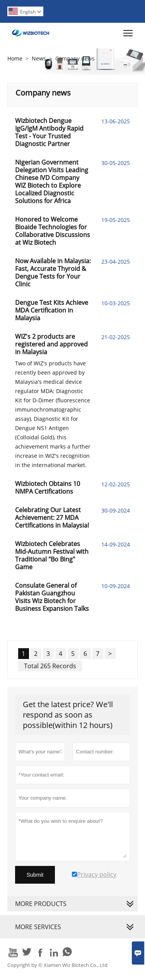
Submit (35, 875)
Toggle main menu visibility (129, 31)
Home (15, 58)
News (39, 58)
